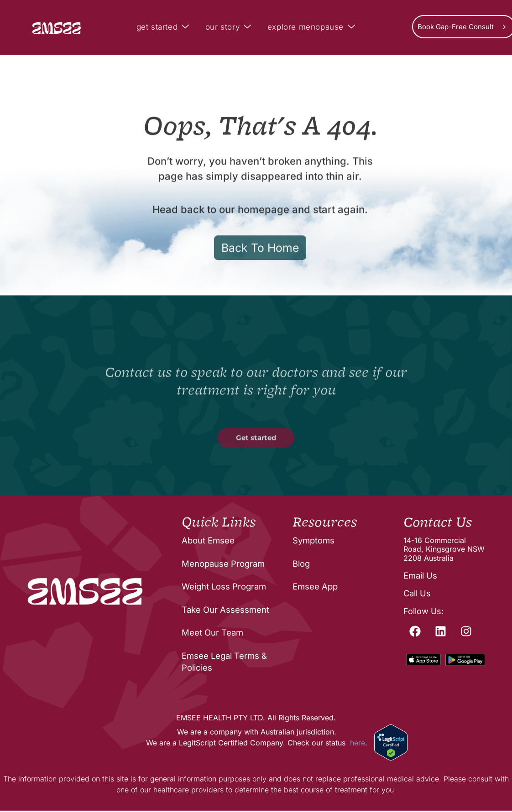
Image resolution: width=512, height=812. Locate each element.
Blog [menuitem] (301, 565)
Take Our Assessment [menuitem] (225, 611)
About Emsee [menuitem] (208, 542)
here (358, 744)
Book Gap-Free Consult (456, 27)
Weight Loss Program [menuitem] (224, 588)
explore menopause (313, 27)
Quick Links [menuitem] (218, 523)
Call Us (417, 593)
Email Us (420, 576)
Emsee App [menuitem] (315, 588)
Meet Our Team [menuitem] (212, 634)
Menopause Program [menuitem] (223, 565)
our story (230, 27)
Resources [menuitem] (324, 523)
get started (164, 27)
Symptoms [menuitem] (313, 542)
